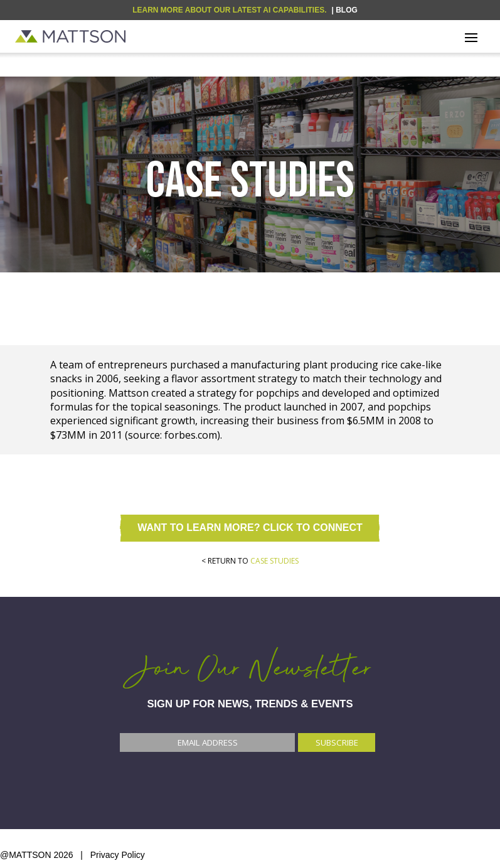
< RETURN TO (250, 561)
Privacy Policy (118, 855)
